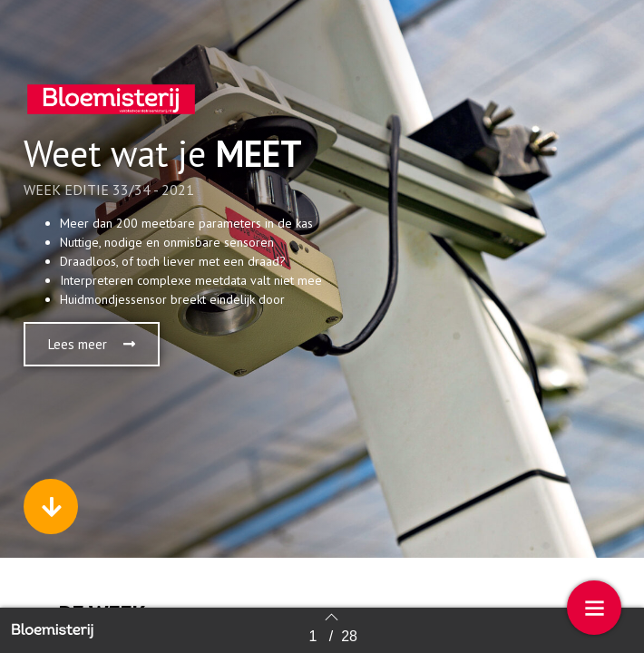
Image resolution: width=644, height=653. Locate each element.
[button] (92, 344)
